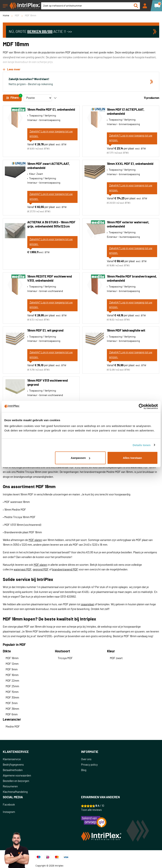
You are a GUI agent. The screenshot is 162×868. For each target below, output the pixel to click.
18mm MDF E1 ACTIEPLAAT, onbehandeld (126, 112)
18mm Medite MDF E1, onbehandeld (51, 110)
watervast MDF (23, 570)
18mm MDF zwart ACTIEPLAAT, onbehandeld (49, 166)
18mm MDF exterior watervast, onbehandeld (128, 224)
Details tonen (142, 445)
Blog (84, 770)
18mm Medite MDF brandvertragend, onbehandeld (132, 279)
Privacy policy (89, 765)
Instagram (9, 812)
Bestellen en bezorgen (16, 781)
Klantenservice (12, 759)
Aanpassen (81, 458)
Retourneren (10, 787)
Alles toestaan (132, 458)
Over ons (86, 759)
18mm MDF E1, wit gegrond (45, 330)
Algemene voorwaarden (17, 776)
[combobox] (91, 6)
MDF (17, 16)
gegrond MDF (41, 570)
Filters (14, 97)
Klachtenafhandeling (15, 792)
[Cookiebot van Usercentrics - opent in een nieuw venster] (141, 406)
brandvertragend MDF (65, 570)
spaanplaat (88, 604)
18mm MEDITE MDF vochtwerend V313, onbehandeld (50, 279)
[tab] (42, 752)
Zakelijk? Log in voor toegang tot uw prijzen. (51, 134)
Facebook (9, 805)
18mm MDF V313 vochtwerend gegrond (48, 383)
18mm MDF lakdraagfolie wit (126, 330)
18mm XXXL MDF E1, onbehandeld (130, 164)
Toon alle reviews (91, 810)
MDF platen (35, 540)
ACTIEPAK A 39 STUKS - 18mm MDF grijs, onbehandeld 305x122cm (51, 224)
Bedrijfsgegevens (13, 765)
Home (6, 16)
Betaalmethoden (13, 770)
